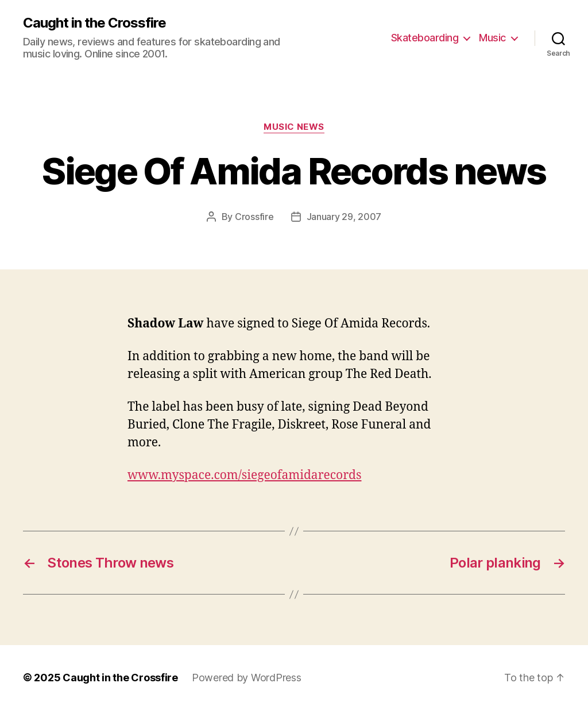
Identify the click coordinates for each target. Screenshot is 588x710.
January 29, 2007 (344, 217)
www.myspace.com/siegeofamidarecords (244, 475)
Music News (294, 127)
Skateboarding (425, 38)
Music (492, 38)
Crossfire (254, 217)
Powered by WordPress (247, 678)
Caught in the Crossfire (94, 23)
